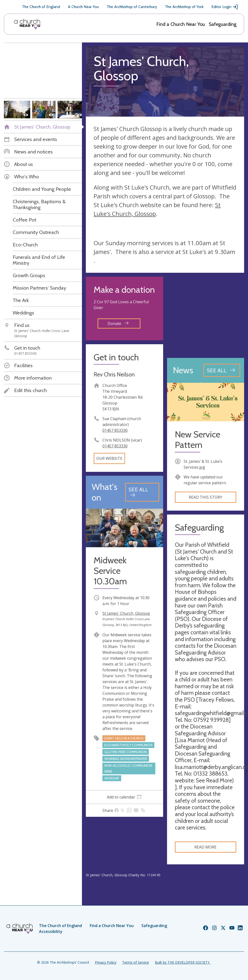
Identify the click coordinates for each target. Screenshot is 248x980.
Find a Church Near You (181, 24)
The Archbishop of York (184, 7)
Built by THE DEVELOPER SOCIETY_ (183, 962)
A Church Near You (83, 7)
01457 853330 (115, 430)
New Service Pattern (198, 440)
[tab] (124, 797)
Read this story (205, 497)
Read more (205, 847)
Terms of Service (136, 962)
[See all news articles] (222, 370)
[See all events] (142, 492)
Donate (118, 323)
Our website (109, 458)
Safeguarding (223, 24)
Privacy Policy (106, 962)
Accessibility (51, 931)
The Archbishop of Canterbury (132, 7)
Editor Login (225, 7)
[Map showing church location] (206, 315)
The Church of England (41, 7)
